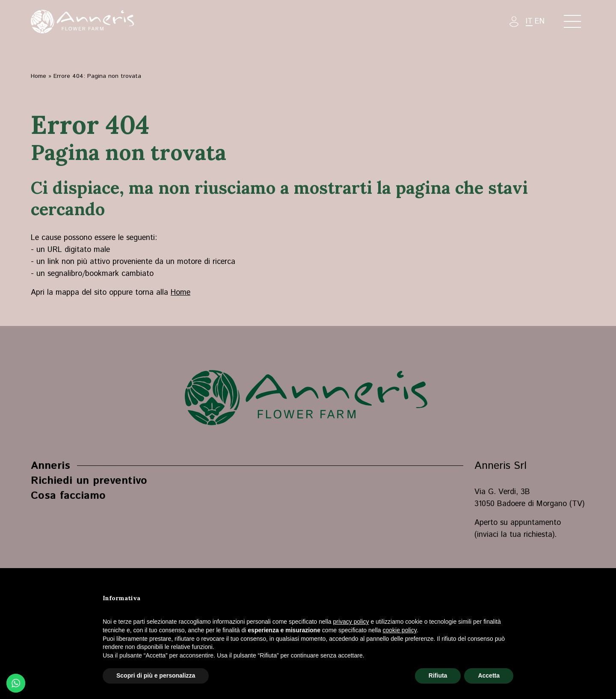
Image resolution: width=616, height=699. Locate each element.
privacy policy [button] (351, 622)
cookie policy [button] (400, 630)
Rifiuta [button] (438, 675)
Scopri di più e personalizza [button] (156, 675)
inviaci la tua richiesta (515, 535)
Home (38, 76)
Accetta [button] (489, 675)
